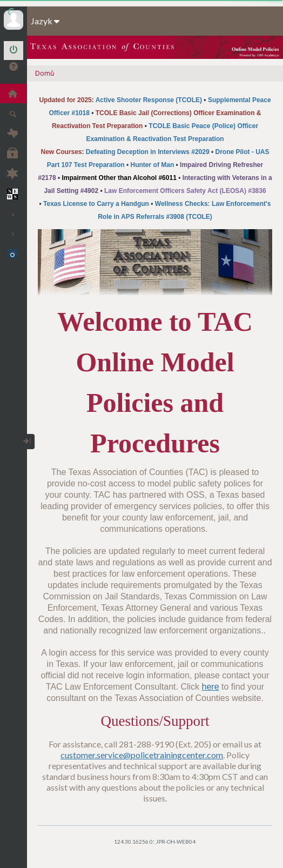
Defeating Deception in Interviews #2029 (148, 152)
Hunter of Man (153, 165)
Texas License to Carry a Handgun (96, 204)
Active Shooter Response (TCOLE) (149, 100)
